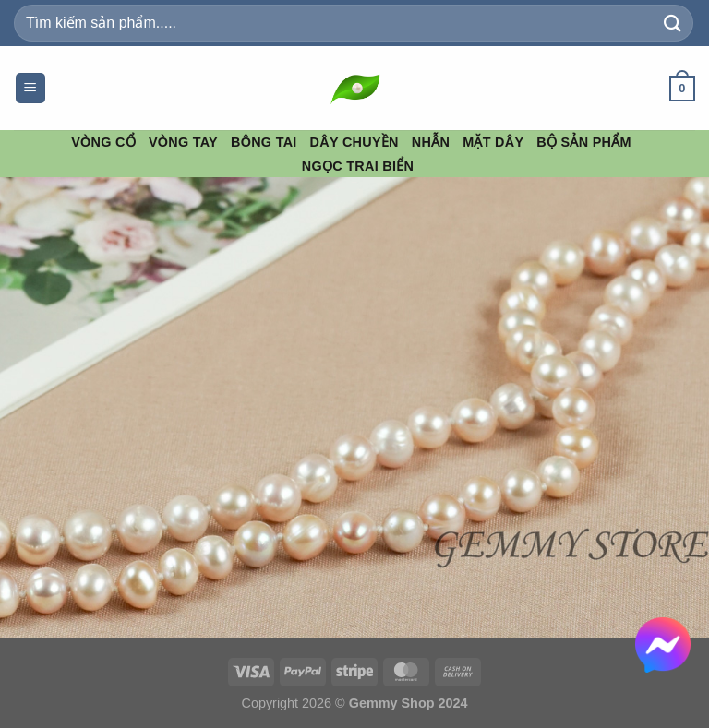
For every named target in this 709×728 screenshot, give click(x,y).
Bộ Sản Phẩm (584, 142)
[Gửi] (673, 23)
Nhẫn (431, 142)
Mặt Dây (493, 142)
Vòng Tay (183, 142)
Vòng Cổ (103, 142)
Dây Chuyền (354, 142)
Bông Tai (264, 142)
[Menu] (30, 88)
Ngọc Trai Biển (358, 166)
